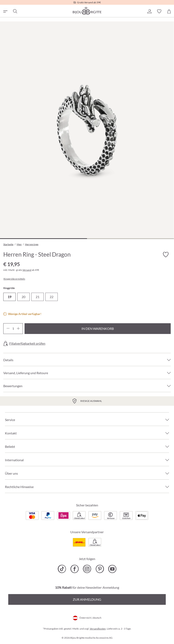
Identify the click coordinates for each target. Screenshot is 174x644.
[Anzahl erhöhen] (18, 329)
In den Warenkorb (98, 328)
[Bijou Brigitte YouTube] (112, 569)
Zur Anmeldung (87, 599)
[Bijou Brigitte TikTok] (62, 569)
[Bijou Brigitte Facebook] (75, 569)
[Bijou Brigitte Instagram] (87, 569)
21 (38, 297)
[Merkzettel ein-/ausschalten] (166, 255)
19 (9, 297)
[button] (149, 11)
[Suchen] (15, 11)
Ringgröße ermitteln (14, 279)
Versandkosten (98, 629)
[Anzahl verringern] (8, 329)
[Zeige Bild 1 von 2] (43, 239)
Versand (27, 270)
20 (24, 297)
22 (52, 297)
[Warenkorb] (169, 11)
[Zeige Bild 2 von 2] (130, 239)
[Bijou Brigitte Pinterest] (100, 569)
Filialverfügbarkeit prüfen (27, 343)
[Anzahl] (13, 329)
